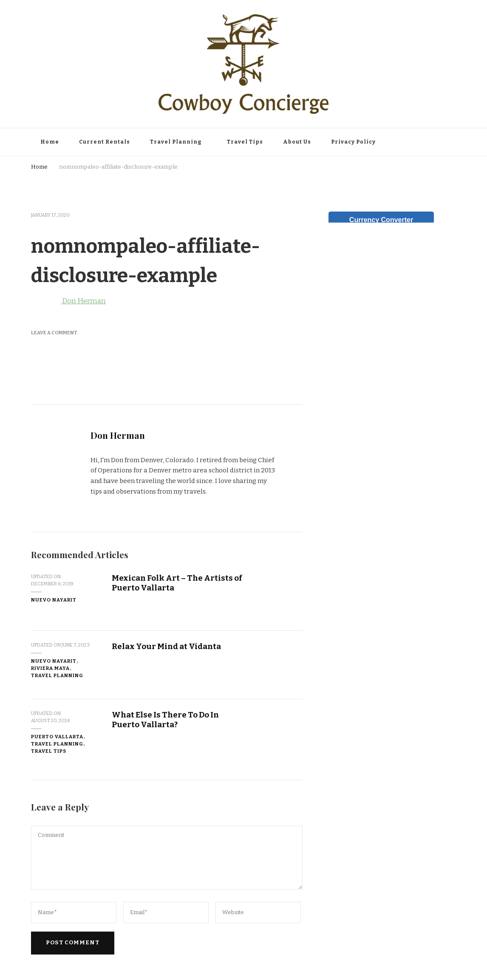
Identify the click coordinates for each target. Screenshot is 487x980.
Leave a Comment (54, 333)
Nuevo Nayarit (54, 600)
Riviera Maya (50, 668)
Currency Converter (381, 220)
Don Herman (68, 301)
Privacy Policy (353, 142)
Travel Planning (176, 142)
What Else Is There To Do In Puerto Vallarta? (165, 720)
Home (50, 142)
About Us (297, 142)
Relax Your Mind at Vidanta (166, 646)
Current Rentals (105, 142)
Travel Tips (245, 142)
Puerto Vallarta (57, 737)
